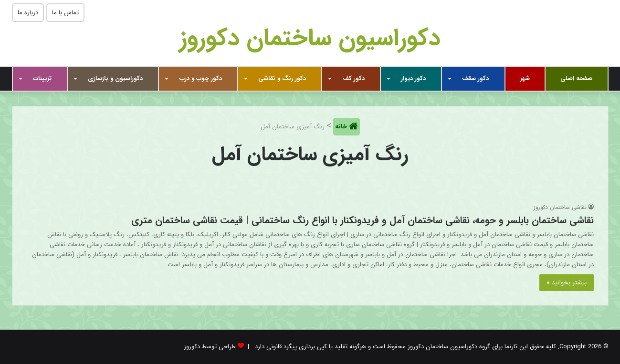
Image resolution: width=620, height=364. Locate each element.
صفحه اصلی (576, 78)
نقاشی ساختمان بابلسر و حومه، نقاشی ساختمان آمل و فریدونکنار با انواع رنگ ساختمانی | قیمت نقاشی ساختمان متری (363, 220)
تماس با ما (65, 13)
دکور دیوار (413, 78)
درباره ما (28, 13)
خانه (342, 127)
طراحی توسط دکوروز (210, 347)
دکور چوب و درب (201, 78)
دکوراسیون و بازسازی (115, 78)
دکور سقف (475, 78)
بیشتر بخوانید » (567, 283)
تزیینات (42, 78)
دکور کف (354, 78)
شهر (525, 78)
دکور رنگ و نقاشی (282, 78)
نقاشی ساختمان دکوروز (560, 207)
